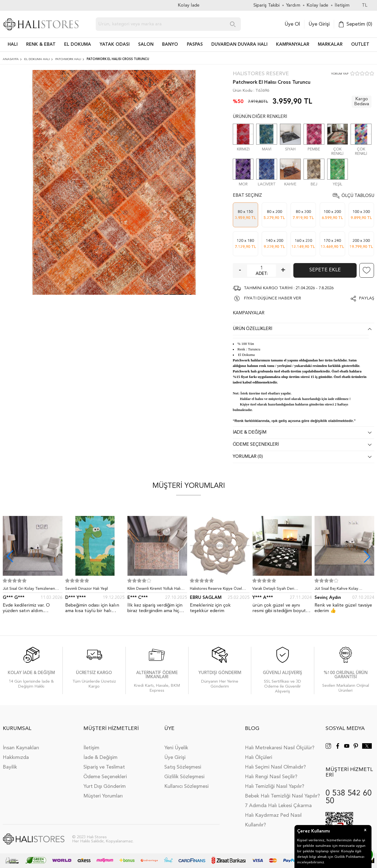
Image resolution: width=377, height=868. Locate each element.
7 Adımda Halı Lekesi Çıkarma (278, 806)
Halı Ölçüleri (259, 758)
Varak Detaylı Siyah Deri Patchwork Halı (273, 590)
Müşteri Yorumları (103, 796)
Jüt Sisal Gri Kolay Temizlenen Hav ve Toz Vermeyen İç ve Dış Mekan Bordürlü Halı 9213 (29, 590)
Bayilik (10, 767)
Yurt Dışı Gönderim (105, 786)
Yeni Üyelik (176, 748)
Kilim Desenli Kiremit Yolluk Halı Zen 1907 (154, 590)
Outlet (360, 45)
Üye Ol (292, 24)
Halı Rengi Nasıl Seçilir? (271, 777)
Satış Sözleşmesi (183, 767)
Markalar (330, 45)
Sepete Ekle (325, 270)
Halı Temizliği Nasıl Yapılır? (274, 786)
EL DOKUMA (78, 45)
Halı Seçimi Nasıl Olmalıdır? (275, 767)
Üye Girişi (319, 24)
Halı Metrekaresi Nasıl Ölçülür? (280, 748)
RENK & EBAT (41, 45)
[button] (367, 556)
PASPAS (195, 45)
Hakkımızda (16, 758)
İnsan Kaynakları (21, 748)
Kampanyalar (293, 45)
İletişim (91, 748)
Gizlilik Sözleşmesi (184, 777)
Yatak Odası (115, 45)
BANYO (170, 45)
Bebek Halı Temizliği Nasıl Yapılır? (282, 796)
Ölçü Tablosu (358, 196)
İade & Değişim (100, 758)
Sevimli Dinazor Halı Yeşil (87, 589)
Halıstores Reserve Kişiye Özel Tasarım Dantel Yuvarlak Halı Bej (218, 590)
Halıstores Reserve (261, 74)
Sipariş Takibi (267, 5)
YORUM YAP (340, 74)
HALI (13, 45)
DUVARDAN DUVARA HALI (239, 45)
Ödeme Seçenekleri (105, 777)
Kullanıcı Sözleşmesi (186, 786)
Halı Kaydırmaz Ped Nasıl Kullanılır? (273, 820)
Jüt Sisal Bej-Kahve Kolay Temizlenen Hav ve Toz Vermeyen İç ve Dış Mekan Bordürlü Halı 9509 (344, 590)
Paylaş (367, 298)
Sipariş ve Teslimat (104, 767)
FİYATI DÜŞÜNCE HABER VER (272, 298)
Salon (146, 45)
